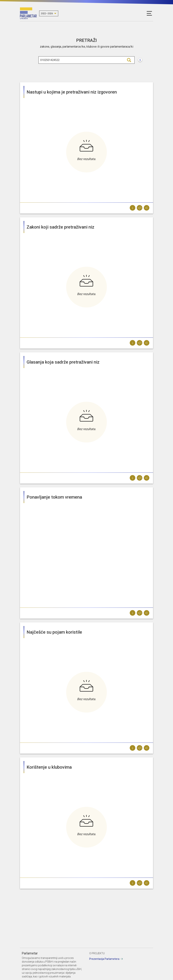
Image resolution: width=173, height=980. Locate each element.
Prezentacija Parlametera (104, 959)
